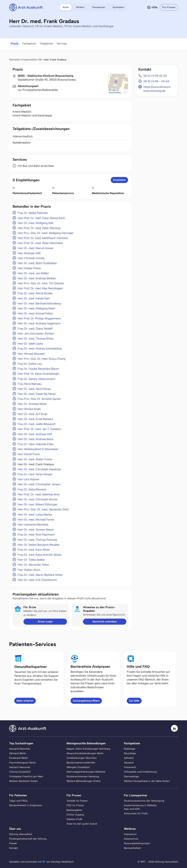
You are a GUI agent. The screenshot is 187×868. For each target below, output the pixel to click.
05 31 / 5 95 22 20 (155, 76)
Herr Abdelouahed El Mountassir (38, 449)
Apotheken (118, 7)
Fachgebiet (29, 44)
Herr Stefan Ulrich (29, 570)
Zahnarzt (129, 758)
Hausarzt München (20, 749)
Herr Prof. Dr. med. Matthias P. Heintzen (43, 238)
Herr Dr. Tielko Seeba (31, 560)
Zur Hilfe (134, 701)
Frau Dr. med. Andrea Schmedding (40, 349)
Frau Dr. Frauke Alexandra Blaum (38, 369)
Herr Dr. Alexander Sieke (33, 565)
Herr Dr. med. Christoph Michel (38, 499)
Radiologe (130, 749)
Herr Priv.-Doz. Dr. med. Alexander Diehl (43, 509)
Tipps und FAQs (18, 801)
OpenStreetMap (115, 93)
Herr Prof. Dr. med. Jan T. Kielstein (39, 429)
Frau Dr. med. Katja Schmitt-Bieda (39, 555)
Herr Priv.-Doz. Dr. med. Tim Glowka (41, 283)
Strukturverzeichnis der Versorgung (144, 801)
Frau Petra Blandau (30, 384)
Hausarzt (129, 763)
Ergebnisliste (30, 60)
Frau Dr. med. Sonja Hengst (35, 474)
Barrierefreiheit (132, 848)
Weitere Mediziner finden (23, 781)
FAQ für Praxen (75, 805)
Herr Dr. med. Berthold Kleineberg (39, 303)
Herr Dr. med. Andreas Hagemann (39, 323)
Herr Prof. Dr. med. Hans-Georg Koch (41, 218)
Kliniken (80, 7)
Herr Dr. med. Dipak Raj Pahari (37, 394)
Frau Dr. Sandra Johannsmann (37, 379)
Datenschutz (131, 839)
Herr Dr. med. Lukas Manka (35, 515)
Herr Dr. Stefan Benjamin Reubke (39, 545)
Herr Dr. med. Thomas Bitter (36, 339)
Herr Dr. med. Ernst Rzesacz (35, 419)
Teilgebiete (46, 44)
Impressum (130, 834)
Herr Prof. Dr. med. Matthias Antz (39, 494)
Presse (13, 843)
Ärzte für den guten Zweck (82, 824)
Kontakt (13, 848)
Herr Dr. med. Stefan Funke (35, 459)
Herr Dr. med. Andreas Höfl (35, 434)
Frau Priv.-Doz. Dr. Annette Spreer (39, 399)
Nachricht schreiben (105, 622)
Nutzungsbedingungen (137, 843)
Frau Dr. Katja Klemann (32, 489)
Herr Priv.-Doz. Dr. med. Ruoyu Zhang (42, 359)
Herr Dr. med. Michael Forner (36, 520)
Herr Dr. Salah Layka (30, 344)
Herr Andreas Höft (29, 253)
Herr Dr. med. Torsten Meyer (36, 530)
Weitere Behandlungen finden (84, 781)
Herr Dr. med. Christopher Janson (39, 484)
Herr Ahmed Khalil (29, 409)
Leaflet (112, 90)
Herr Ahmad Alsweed (31, 354)
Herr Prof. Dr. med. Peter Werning (39, 228)
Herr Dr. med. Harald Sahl (34, 298)
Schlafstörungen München (82, 758)
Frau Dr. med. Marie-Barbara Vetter (40, 575)
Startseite (15, 60)
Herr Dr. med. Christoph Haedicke (39, 469)
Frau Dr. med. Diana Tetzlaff (35, 329)
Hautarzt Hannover (20, 767)
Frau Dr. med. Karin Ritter (34, 550)
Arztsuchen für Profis (136, 813)
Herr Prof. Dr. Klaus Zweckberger (39, 374)
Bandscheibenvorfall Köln (81, 763)
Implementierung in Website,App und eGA (140, 807)
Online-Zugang (75, 815)
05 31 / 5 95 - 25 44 (156, 81)
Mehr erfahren (25, 701)
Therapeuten (98, 7)
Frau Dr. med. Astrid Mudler (35, 293)
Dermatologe (131, 776)
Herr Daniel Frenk (29, 454)
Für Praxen (169, 7)
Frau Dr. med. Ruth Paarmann (36, 535)
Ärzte (66, 7)
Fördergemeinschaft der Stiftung (28, 839)
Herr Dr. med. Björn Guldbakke (37, 263)
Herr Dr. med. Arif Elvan (33, 414)
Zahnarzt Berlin (18, 753)
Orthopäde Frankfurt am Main (26, 776)
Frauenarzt (130, 767)
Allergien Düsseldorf (78, 767)
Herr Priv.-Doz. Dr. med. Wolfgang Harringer (46, 233)
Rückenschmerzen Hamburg (83, 776)
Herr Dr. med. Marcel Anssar (36, 248)
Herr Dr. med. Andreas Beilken (37, 278)
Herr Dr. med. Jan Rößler (33, 273)
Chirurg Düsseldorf (20, 772)
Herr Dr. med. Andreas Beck (35, 439)
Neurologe (130, 753)
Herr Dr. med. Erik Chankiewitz (37, 580)
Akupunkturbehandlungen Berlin (85, 753)
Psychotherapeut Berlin (22, 763)
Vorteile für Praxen (77, 801)
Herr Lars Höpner (29, 479)
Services (62, 44)
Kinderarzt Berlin (19, 758)
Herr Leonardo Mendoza (33, 525)
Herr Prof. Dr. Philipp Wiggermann (39, 318)
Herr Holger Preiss (29, 268)
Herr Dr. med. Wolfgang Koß (35, 223)
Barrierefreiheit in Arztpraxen (26, 805)
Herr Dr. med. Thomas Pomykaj (37, 540)
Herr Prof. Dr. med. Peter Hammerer (40, 243)
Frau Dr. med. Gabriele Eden (36, 444)
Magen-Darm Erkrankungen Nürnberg (88, 749)
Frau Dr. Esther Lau (30, 364)
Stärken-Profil (74, 819)
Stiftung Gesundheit (21, 834)
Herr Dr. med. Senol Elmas (34, 389)
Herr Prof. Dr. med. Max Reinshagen (40, 288)
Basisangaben (74, 810)
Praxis (15, 44)
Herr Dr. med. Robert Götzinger (38, 504)
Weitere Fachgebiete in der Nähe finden (147, 781)
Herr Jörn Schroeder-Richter (36, 334)
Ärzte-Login (45, 622)
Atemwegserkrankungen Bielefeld (86, 772)
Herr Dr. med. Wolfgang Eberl (36, 308)
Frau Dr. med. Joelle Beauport (37, 424)
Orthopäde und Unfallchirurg (140, 772)
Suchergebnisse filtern (86, 701)
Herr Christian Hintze (31, 258)
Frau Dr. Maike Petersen (33, 213)
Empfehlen (119, 180)
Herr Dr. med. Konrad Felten (35, 313)
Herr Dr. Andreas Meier (32, 404)
